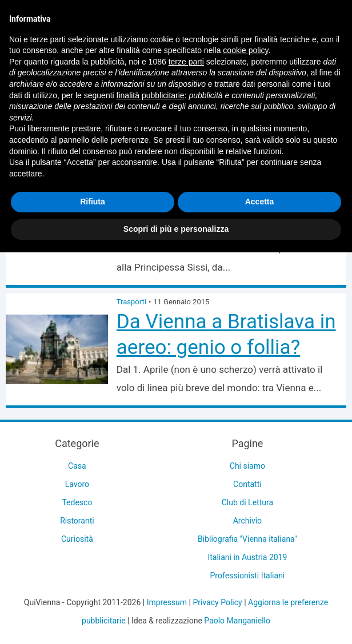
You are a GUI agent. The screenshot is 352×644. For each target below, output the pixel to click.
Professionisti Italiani (248, 575)
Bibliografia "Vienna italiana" (247, 539)
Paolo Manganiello (237, 621)
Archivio (247, 521)
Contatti (247, 484)
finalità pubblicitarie (151, 95)
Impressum (167, 602)
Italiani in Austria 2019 (247, 557)
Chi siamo (247, 466)
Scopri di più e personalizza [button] (176, 229)
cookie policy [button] (245, 50)
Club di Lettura (247, 502)
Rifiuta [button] (93, 202)
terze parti (186, 62)
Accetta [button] (260, 202)
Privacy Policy (217, 602)
